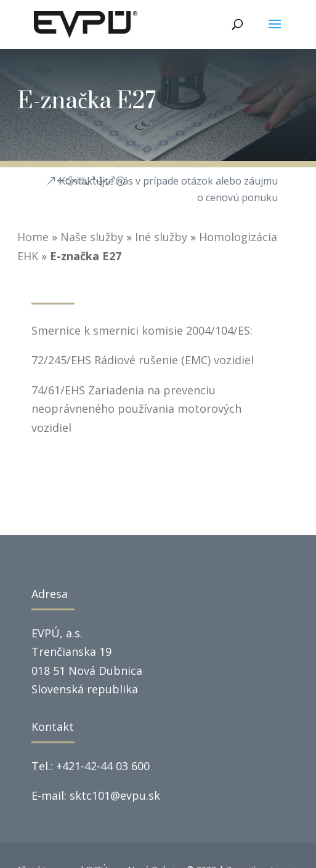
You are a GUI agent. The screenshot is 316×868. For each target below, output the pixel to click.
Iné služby (161, 237)
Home (33, 237)
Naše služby (92, 237)
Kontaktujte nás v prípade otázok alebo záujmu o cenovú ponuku (168, 189)
